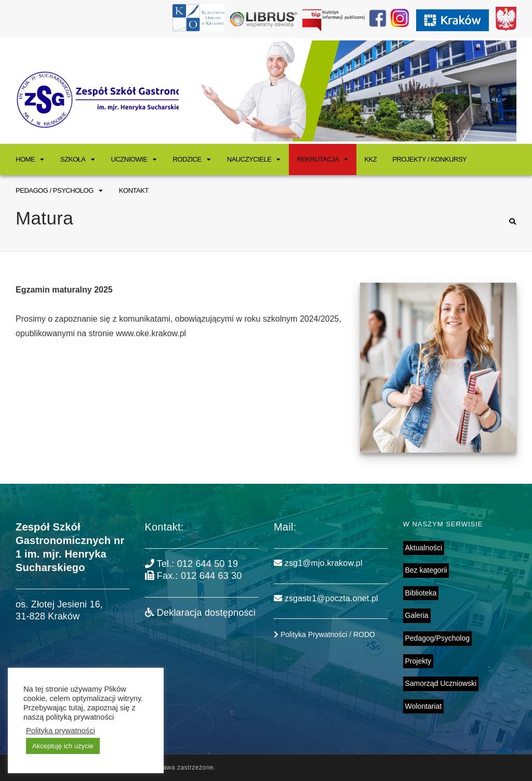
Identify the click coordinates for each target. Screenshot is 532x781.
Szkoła (73, 159)
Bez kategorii (426, 570)
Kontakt (134, 190)
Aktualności (424, 548)
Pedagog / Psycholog (55, 190)
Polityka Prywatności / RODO (324, 634)
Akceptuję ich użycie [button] (63, 746)
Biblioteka (421, 593)
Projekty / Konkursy (429, 159)
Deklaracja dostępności (200, 613)
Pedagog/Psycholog (438, 638)
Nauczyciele (249, 159)
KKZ (370, 159)
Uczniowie (129, 159)
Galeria (417, 615)
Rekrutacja (318, 159)
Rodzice (187, 159)
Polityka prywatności (61, 731)
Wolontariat (424, 706)
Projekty (418, 661)
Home (25, 159)
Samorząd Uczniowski (441, 683)
